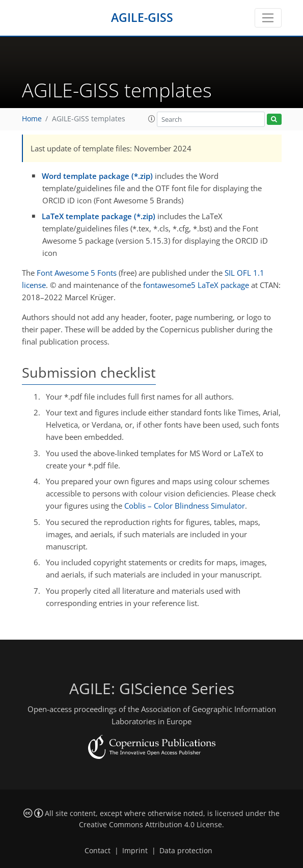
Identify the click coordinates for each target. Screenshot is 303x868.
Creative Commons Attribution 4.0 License (150, 825)
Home (32, 119)
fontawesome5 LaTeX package (196, 285)
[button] (152, 119)
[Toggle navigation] (268, 18)
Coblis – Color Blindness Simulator (185, 506)
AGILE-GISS (142, 18)
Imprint (135, 851)
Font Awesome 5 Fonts (77, 273)
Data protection (186, 851)
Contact (98, 851)
